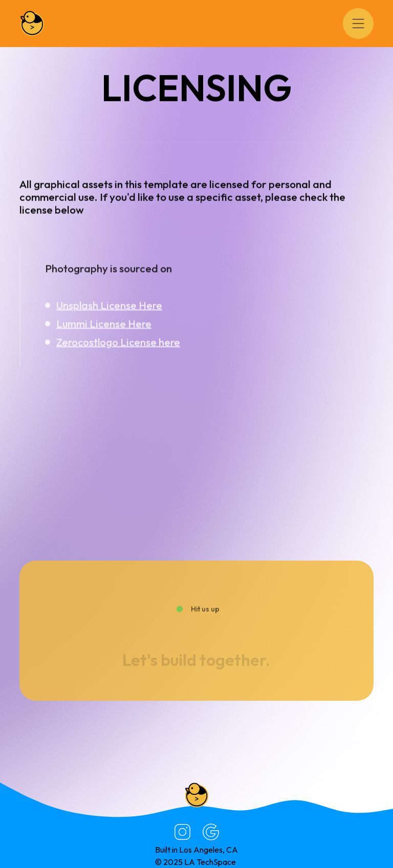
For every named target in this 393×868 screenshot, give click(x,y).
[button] (358, 24)
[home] (32, 24)
